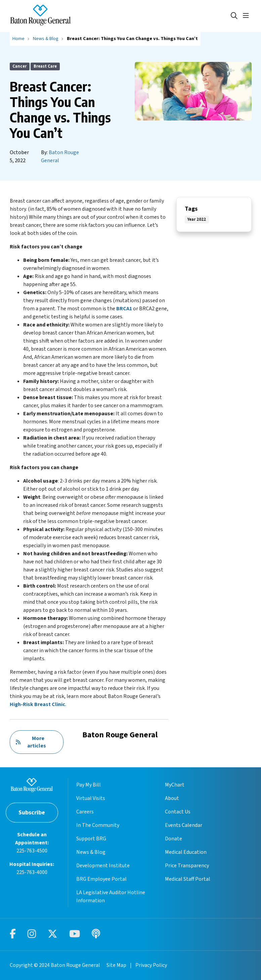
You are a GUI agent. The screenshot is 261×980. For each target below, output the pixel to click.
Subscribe (32, 813)
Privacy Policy (151, 965)
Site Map (116, 965)
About (172, 798)
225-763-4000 (32, 872)
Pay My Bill (89, 785)
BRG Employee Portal (101, 879)
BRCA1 (124, 309)
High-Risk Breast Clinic (37, 704)
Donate (173, 839)
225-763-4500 (32, 851)
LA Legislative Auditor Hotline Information (111, 897)
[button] (247, 16)
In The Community (98, 825)
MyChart (175, 785)
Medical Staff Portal (188, 879)
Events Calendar (184, 825)
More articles (31, 742)
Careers (85, 812)
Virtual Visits (91, 798)
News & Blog (91, 852)
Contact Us (178, 812)
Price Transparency (187, 866)
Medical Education (186, 852)
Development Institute (103, 866)
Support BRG (91, 839)
